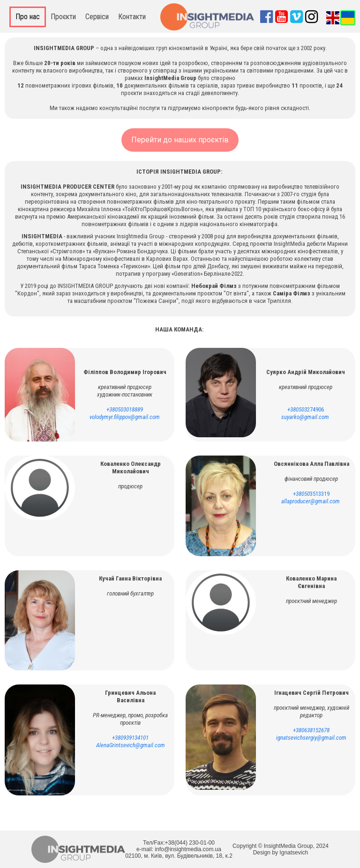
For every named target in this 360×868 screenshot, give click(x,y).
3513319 (311, 494)
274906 (306, 409)
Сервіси (97, 17)
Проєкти (63, 17)
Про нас (28, 17)
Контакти (132, 17)
